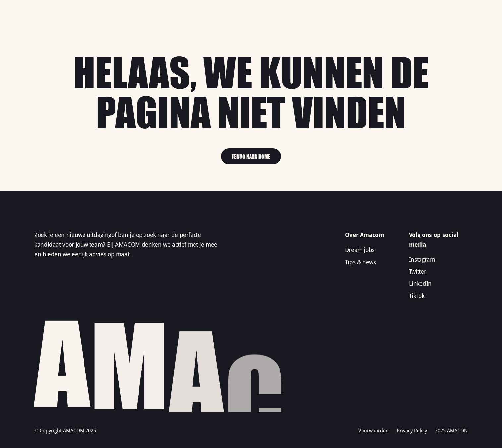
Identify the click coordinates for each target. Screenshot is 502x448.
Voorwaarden (373, 431)
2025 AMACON (451, 431)
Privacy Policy (412, 431)
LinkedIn (420, 284)
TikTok (417, 296)
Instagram (422, 259)
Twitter (418, 271)
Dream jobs (360, 250)
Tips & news (361, 262)
